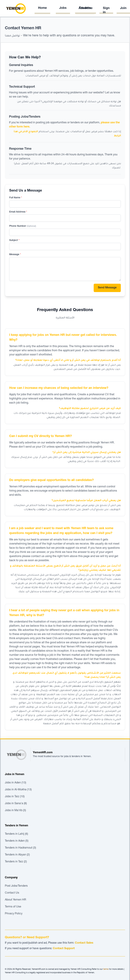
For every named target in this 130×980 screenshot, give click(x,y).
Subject (14, 240)
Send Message (107, 288)
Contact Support (64, 949)
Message (15, 255)
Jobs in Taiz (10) (15, 797)
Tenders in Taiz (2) (16, 862)
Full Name (16, 198)
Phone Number (23, 226)
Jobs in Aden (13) (15, 783)
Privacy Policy (14, 914)
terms (106, 969)
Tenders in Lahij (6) (16, 834)
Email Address (18, 212)
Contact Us (12, 893)
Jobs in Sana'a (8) (16, 804)
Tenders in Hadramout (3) (20, 848)
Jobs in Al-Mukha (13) (18, 790)
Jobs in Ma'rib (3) (15, 811)
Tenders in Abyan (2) (17, 855)
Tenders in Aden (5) (17, 841)
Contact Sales (84, 943)
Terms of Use (13, 907)
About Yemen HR (15, 900)
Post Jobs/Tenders (16, 886)
